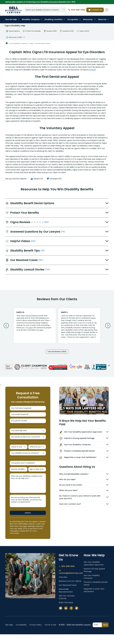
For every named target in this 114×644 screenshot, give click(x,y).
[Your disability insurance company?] (28, 460)
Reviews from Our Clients (70, 591)
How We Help (12, 19)
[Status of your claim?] (19, 453)
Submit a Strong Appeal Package (94, 580)
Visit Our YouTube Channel (67, 607)
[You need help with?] (28, 435)
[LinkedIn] (66, 618)
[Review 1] (35, 325)
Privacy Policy (36, 634)
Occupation (74, 19)
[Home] (7, 43)
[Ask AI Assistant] (107, 10)
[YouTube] (61, 618)
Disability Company (32, 19)
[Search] (64, 10)
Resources (89, 19)
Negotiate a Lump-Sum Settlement (94, 600)
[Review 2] (79, 327)
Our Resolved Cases (43, 43)
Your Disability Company (19, 43)
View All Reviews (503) (57, 352)
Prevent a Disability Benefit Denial (96, 593)
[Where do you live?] (37, 453)
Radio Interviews (66, 612)
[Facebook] (71, 618)
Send (105, 634)
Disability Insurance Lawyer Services (13, 10)
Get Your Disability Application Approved (94, 573)
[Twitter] (77, 618)
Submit (28, 522)
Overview (63, 587)
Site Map (9, 634)
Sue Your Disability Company (92, 586)
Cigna (31, 43)
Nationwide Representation (66, 600)
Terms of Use (50, 634)
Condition (55, 19)
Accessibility (21, 634)
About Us (103, 19)
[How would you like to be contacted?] (28, 442)
